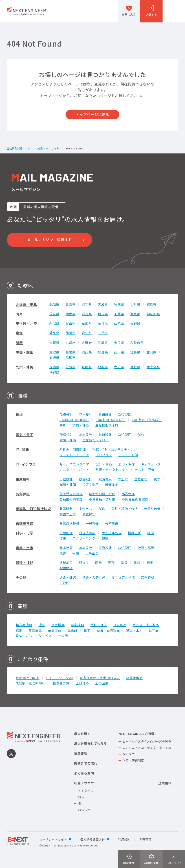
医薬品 (73, 630)
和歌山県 (137, 343)
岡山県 (87, 352)
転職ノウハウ (84, 783)
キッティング (151, 464)
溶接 (124, 562)
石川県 (87, 323)
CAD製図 (125, 414)
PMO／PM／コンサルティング (115, 449)
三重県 (103, 333)
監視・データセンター (112, 470)
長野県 (135, 323)
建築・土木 (25, 548)
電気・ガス (24, 636)
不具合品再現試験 (135, 499)
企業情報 (165, 783)
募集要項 (81, 753)
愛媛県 (54, 357)
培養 (63, 538)
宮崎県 (135, 367)
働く (81, 803)
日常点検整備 (69, 523)
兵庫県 (103, 343)
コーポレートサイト (53, 839)
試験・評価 (81, 425)
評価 (151, 533)
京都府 (70, 343)
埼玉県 (103, 314)
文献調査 (66, 533)
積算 (63, 553)
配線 (98, 562)
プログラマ (104, 455)
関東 (19, 314)
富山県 (70, 323)
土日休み (83, 683)
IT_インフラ (26, 464)
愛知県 (87, 333)
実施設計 (105, 548)
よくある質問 (84, 773)
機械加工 (66, 562)
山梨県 (119, 323)
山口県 (119, 352)
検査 (150, 562)
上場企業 (102, 683)
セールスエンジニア (74, 464)
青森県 (70, 304)
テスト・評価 (128, 455)
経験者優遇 (134, 678)
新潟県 (54, 323)
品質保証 (23, 494)
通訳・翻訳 (68, 577)
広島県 (103, 352)
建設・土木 (134, 630)
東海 (19, 333)
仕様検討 (66, 414)
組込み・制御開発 (73, 449)
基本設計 (86, 414)
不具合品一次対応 (102, 499)
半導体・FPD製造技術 (33, 509)
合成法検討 (87, 533)
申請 (76, 553)
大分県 (119, 367)
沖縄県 (54, 372)
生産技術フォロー (108, 425)
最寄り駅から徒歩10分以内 (100, 678)
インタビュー (87, 791)
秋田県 (119, 304)
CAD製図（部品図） (147, 420)
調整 (111, 562)
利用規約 (124, 839)
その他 (21, 577)
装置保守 (89, 514)
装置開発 (66, 509)
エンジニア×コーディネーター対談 (147, 748)
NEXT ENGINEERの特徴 (137, 734)
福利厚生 (129, 754)
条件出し (86, 509)
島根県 (70, 352)
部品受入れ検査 (71, 494)
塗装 (137, 562)
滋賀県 (54, 343)
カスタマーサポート (74, 470)
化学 (87, 630)
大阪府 (87, 343)
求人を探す (82, 734)
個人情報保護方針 (92, 839)
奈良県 (119, 343)
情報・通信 (99, 625)
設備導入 (105, 479)
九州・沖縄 (25, 367)
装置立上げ (68, 514)
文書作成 (148, 577)
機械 (19, 414)
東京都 (135, 314)
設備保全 (112, 484)
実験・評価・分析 (125, 509)
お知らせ (84, 810)
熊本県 (103, 367)
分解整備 (112, 523)
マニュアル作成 (123, 577)
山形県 (135, 304)
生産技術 (23, 479)
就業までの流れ (86, 763)
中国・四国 (25, 352)
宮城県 (103, 304)
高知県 (70, 357)
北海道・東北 (26, 305)
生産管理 (141, 479)
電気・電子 (25, 435)
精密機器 (78, 625)
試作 (141, 435)
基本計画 (66, 548)
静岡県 (70, 333)
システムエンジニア (74, 455)
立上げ (123, 479)
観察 (105, 538)
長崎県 (87, 367)
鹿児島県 (153, 367)
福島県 (152, 304)
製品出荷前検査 (71, 499)
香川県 (152, 352)
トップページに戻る (92, 114)
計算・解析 (146, 548)
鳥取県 (54, 352)
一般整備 (92, 523)
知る (81, 797)
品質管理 (128, 494)
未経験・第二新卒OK (31, 683)
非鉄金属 (35, 630)
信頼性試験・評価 (102, 494)
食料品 (154, 630)
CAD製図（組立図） (111, 420)
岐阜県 (54, 333)
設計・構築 (104, 464)
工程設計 (66, 479)
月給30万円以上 (28, 678)
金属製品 (55, 630)
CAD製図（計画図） (74, 420)
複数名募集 (61, 683)
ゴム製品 (120, 625)
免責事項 (145, 839)
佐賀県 (70, 367)
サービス (45, 636)
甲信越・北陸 (26, 323)
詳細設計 (105, 414)
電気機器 (58, 625)
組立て (84, 562)
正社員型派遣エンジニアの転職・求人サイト (33, 149)
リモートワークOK (60, 678)
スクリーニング (84, 538)
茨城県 (54, 314)
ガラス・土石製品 (146, 625)
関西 (19, 343)
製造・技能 (25, 563)
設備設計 (86, 479)
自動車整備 (25, 524)
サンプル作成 (112, 533)
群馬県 (87, 314)
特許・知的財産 (94, 577)
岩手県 (87, 304)
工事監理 (92, 553)
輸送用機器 (24, 625)
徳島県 (135, 352)
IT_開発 (22, 449)
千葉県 (119, 314)
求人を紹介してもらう (90, 743)
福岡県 (54, 367)
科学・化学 (25, 533)
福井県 (103, 323)
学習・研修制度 (133, 760)
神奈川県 (153, 314)
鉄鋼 (19, 630)
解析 (63, 425)
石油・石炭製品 (108, 630)
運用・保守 (127, 464)
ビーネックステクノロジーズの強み (147, 741)
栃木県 (70, 314)
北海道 (54, 304)
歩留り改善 (91, 484)
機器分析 (135, 533)
